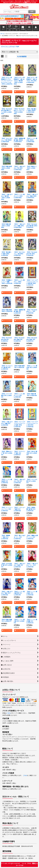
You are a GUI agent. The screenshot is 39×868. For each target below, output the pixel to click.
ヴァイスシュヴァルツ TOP (10, 47)
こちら (8, 713)
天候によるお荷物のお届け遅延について (20, 21)
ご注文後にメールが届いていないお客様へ (19, 23)
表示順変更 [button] (22, 57)
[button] (16, 28)
